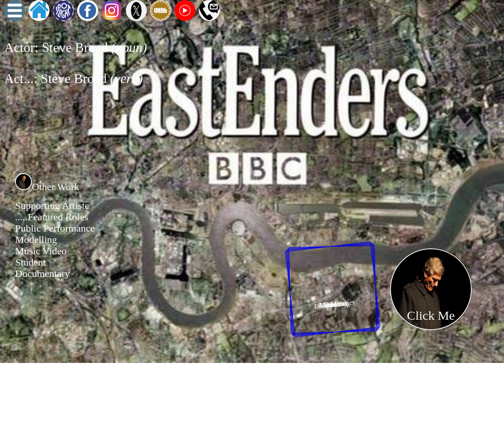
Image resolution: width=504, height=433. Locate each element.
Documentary (43, 274)
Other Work (47, 187)
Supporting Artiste (52, 206)
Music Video (41, 251)
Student (30, 262)
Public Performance (55, 228)
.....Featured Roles (52, 217)
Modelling (36, 240)
